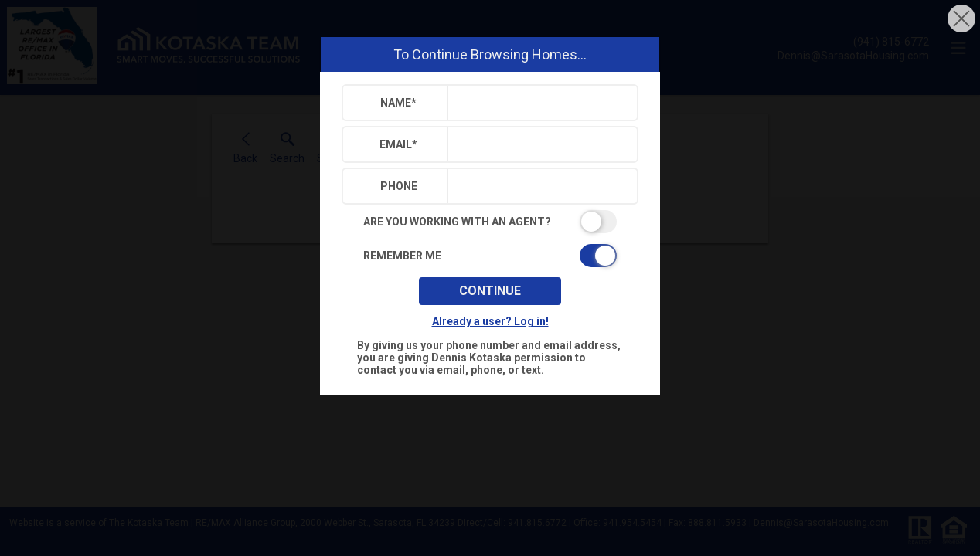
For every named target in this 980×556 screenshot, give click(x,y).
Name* (398, 103)
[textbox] (539, 103)
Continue (490, 291)
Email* (398, 144)
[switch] (490, 222)
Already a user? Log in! (490, 321)
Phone (399, 186)
